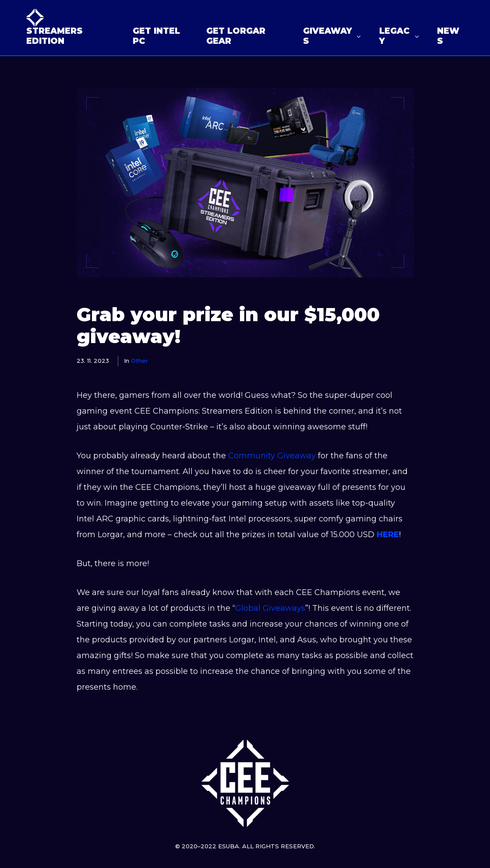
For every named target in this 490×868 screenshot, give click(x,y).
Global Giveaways (270, 608)
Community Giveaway (271, 456)
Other (139, 361)
